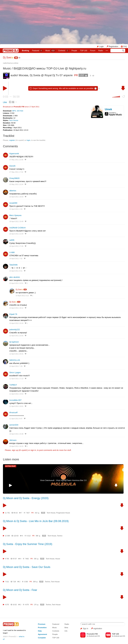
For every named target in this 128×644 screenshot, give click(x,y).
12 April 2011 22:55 (16, 336)
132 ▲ (83, 75)
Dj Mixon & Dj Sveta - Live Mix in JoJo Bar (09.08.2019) (36, 521)
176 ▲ (36, 605)
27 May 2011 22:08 (16, 160)
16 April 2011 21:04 (16, 234)
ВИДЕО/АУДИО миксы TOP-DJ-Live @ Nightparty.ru (50, 68)
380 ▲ (38, 536)
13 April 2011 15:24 (16, 323)
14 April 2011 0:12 (22, 296)
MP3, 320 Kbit (18, 111)
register (12, 140)
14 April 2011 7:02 (16, 259)
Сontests (63, 51)
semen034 (14, 425)
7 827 (28, 513)
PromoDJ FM (19, 107)
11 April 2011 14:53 (16, 394)
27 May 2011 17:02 (16, 172)
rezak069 (13, 203)
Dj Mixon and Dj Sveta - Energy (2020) (26, 498)
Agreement (42, 634)
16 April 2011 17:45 (16, 246)
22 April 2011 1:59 (16, 209)
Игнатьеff (13, 412)
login (28, 140)
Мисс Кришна (15, 215)
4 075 (7, 605)
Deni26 (12, 166)
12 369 (7, 536)
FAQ (125, 46)
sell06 (12, 240)
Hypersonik (14, 154)
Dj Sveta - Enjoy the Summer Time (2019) (28, 544)
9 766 (7, 559)
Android (91, 636)
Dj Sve (8, 58)
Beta (66, 627)
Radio (101, 51)
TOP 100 (84, 51)
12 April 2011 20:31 (16, 354)
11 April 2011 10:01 (16, 406)
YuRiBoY (13, 385)
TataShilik (13, 265)
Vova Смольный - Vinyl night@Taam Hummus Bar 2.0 (63, 480)
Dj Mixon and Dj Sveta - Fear (20, 590)
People (74, 51)
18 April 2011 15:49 (16, 221)
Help (40, 631)
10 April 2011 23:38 (16, 434)
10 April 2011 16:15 (16, 446)
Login (101, 46)
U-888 (12, 252)
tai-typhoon (14, 342)
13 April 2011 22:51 (16, 283)
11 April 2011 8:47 (16, 419)
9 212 (29, 536)
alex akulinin (15, 277)
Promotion (42, 627)
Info (66, 631)
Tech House (14, 120)
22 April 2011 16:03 (16, 197)
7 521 (7, 582)
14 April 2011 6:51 (16, 271)
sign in (33, 450)
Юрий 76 (13, 314)
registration (98, 629)
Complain (42, 638)
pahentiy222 (15, 330)
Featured (37, 51)
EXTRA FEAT (10, 466)
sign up (15, 450)
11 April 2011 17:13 (16, 379)
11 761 (7, 513)
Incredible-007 (15, 400)
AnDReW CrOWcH (17, 228)
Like (5, 102)
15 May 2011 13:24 (16, 184)
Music (50, 51)
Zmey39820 (14, 178)
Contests (56, 631)
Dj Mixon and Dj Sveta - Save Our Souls (27, 567)
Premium (42, 624)
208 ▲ (35, 582)
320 (43, 513)
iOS (99, 636)
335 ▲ (36, 559)
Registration (114, 46)
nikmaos (13, 440)
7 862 (27, 559)
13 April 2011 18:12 (16, 308)
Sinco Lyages (15, 372)
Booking (25, 51)
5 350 (26, 582)
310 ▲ (37, 513)
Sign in (86, 629)
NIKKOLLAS (15, 360)
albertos (13, 191)
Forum (93, 51)
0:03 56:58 (11, 97)
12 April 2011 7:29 (16, 366)
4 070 (27, 605)
